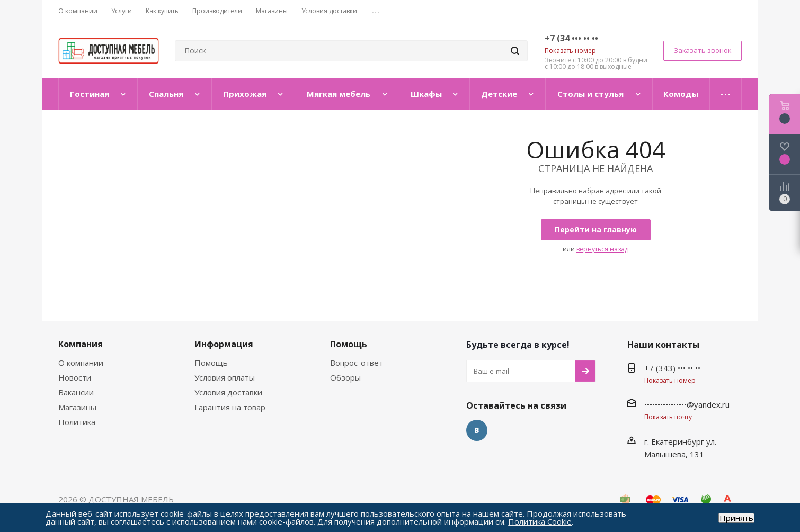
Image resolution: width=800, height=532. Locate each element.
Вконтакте (477, 430)
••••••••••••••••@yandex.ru (687, 404)
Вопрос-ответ (357, 363)
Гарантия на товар (230, 407)
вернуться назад (602, 249)
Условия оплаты (225, 377)
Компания (81, 344)
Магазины (77, 407)
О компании (81, 363)
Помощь (211, 363)
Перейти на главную (596, 229)
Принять (736, 518)
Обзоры (345, 377)
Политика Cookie (540, 521)
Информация (224, 344)
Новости (75, 377)
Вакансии (76, 392)
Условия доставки (228, 392)
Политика (77, 422)
